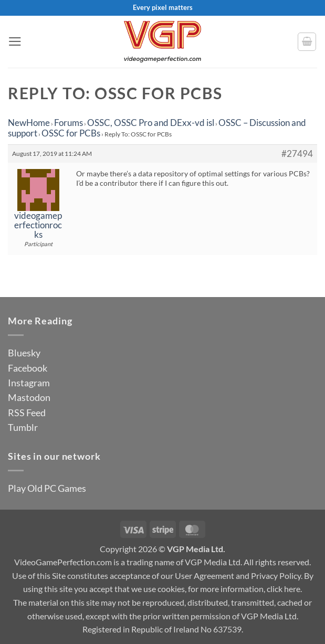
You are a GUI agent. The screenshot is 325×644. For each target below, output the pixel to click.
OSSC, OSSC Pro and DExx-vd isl (151, 123)
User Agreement (205, 576)
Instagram (29, 383)
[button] (15, 41)
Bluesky (24, 353)
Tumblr (23, 427)
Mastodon (29, 397)
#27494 (297, 154)
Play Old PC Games (47, 488)
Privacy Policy (276, 576)
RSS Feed (27, 413)
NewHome (29, 123)
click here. (284, 589)
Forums (69, 123)
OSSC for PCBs (71, 133)
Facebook (28, 368)
